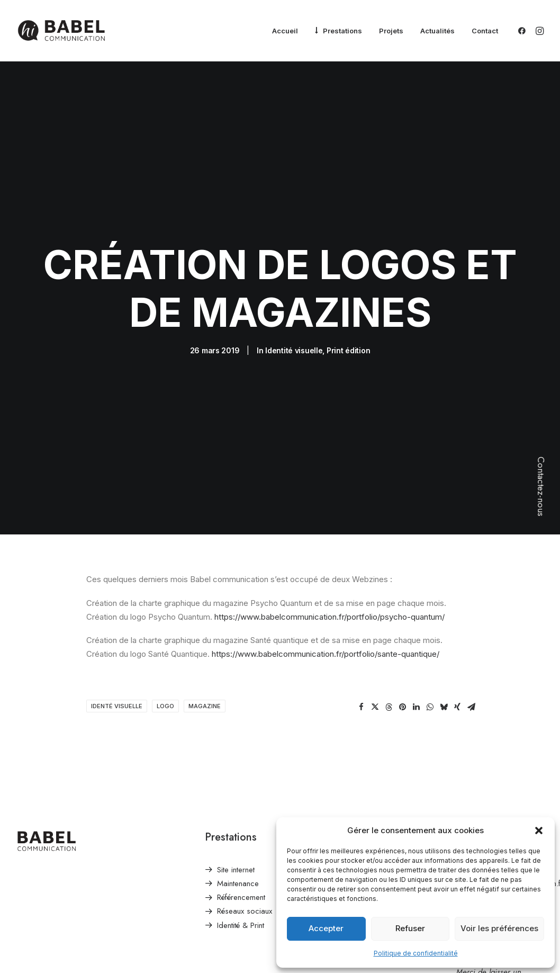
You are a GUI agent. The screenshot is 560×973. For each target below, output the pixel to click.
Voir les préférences (499, 928)
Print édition (348, 330)
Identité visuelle (294, 330)
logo (165, 665)
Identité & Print (241, 884)
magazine (205, 665)
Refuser (410, 928)
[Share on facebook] (361, 666)
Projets (391, 31)
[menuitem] (285, 31)
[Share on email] (471, 666)
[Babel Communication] (61, 31)
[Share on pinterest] (402, 666)
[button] (539, 831)
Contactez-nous (541, 486)
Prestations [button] (342, 31)
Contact (485, 31)
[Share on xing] (457, 666)
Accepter (326, 928)
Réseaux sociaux (245, 870)
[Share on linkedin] (416, 666)
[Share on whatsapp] (430, 666)
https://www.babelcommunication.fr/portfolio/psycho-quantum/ (328, 575)
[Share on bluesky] (444, 666)
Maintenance (238, 842)
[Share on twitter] (375, 666)
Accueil (285, 31)
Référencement (241, 856)
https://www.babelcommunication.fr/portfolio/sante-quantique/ (326, 613)
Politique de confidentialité (416, 953)
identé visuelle (117, 665)
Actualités (437, 31)
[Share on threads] (389, 666)
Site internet (236, 828)
